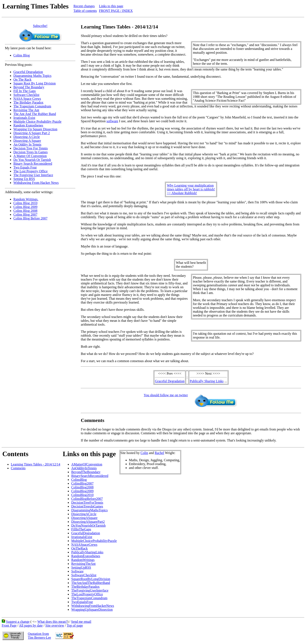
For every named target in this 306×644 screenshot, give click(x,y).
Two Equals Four (25, 167)
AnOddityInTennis (84, 468)
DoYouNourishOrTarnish (88, 525)
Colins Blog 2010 (25, 203)
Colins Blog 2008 (25, 211)
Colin (144, 453)
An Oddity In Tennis (27, 144)
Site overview (55, 625)
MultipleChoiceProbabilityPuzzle (94, 541)
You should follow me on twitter (166, 395)
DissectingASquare (84, 518)
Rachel (159, 453)
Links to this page (111, 6)
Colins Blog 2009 (25, 207)
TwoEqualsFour (82, 602)
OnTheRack (79, 548)
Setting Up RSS (24, 179)
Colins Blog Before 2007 (30, 218)
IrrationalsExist (82, 537)
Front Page (9, 625)
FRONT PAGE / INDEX (116, 11)
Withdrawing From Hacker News (36, 183)
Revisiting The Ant (26, 110)
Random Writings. (26, 199)
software (112, 121)
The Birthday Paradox (28, 102)
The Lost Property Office (30, 171)
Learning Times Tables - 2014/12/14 (35, 464)
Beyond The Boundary (29, 87)
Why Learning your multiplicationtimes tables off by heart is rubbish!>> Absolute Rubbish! (191, 189)
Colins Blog (22, 55)
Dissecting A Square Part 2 (32, 133)
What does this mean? (52, 622)
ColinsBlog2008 (82, 487)
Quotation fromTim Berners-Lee (39, 636)
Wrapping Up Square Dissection (35, 129)
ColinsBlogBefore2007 (87, 499)
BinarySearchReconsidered (90, 476)
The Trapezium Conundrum (32, 106)
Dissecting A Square (27, 141)
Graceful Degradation (28, 72)
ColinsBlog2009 (82, 491)
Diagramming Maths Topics (32, 76)
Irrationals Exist (24, 118)
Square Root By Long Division (35, 83)
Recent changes (84, 6)
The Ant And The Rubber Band (35, 114)
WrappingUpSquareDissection (92, 610)
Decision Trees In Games (30, 152)
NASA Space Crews (27, 99)
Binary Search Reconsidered (33, 164)
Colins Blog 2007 (25, 214)
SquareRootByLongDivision (91, 579)
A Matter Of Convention (30, 156)
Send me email (81, 622)
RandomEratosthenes (86, 556)
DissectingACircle (84, 514)
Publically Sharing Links (207, 381)
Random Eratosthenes (28, 125)
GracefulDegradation (86, 533)
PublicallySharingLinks (87, 552)
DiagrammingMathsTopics (89, 510)
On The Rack (22, 79)
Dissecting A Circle (27, 137)
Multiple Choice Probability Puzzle (37, 122)
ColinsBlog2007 (82, 483)
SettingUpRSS (81, 567)
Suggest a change (18, 622)
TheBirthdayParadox (85, 587)
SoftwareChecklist (84, 575)
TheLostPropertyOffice (87, 594)
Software (77, 571)
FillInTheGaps (81, 529)
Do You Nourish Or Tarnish (32, 160)
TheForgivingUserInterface (90, 590)
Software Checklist (26, 95)
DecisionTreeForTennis (87, 503)
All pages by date (31, 625)
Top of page (75, 625)
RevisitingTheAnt (83, 564)
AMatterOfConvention (87, 464)
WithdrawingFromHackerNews (93, 606)
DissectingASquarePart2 (88, 522)
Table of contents (85, 11)
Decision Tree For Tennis (31, 148)
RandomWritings (83, 560)
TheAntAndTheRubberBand (91, 583)
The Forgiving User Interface (33, 175)
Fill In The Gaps (25, 91)
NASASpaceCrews (84, 545)
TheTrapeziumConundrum (89, 598)
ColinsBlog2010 (82, 495)
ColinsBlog (79, 480)
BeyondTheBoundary (86, 472)
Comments (18, 468)
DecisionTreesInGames (87, 506)
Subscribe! (40, 26)
